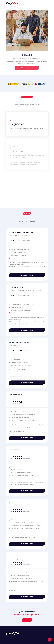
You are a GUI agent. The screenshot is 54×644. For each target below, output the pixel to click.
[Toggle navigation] (47, 4)
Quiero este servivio (27, 275)
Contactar (27, 620)
